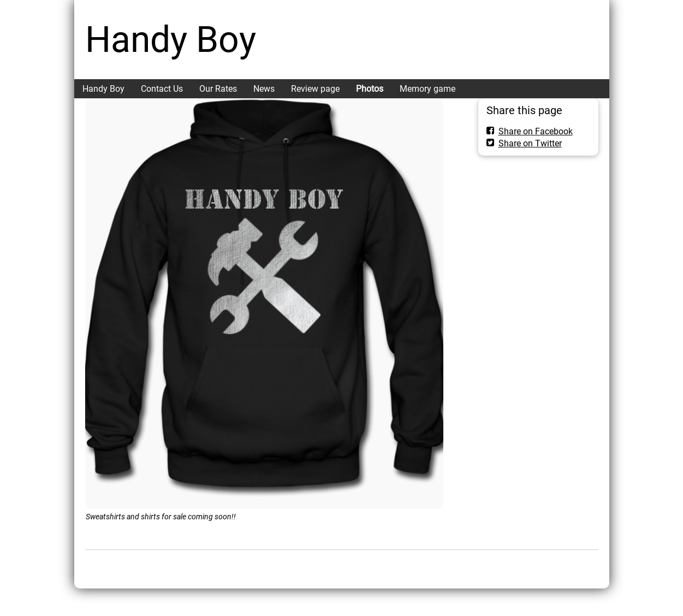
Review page (315, 89)
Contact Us (162, 89)
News (264, 89)
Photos (370, 89)
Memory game (427, 89)
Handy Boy (171, 40)
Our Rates (218, 89)
